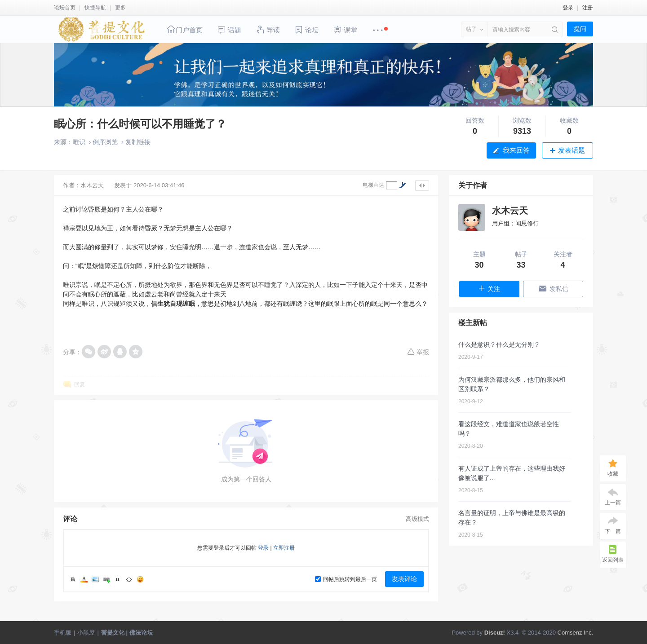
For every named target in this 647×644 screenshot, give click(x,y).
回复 (80, 384)
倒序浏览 (105, 142)
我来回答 (516, 150)
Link (106, 579)
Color (84, 579)
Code (129, 579)
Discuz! (495, 633)
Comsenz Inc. (575, 633)
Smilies (140, 579)
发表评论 (404, 579)
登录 (568, 8)
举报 (418, 351)
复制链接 (138, 142)
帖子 (471, 29)
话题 (229, 30)
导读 (268, 29)
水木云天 (92, 185)
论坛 (306, 30)
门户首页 (185, 29)
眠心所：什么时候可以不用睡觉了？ (140, 124)
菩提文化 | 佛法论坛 (127, 633)
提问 (580, 29)
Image (95, 579)
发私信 (553, 289)
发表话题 (572, 150)
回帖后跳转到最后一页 (346, 579)
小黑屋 (86, 633)
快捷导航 (95, 8)
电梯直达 (373, 185)
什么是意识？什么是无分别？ (499, 344)
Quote (118, 579)
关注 (489, 288)
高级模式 (417, 519)
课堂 (345, 29)
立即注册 (284, 548)
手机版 (63, 633)
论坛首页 (65, 8)
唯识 (79, 142)
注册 (588, 8)
